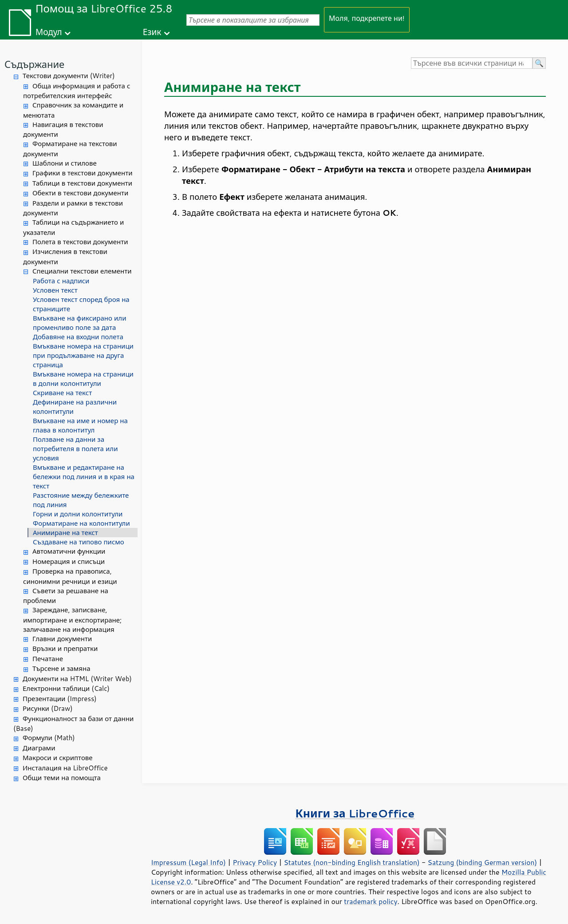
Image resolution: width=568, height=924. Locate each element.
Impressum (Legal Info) (188, 862)
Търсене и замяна (61, 668)
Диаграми (39, 748)
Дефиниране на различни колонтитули (75, 407)
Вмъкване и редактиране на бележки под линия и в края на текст (84, 477)
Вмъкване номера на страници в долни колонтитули (83, 379)
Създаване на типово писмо (79, 542)
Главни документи (62, 639)
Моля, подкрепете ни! (367, 18)
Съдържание (34, 64)
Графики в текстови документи (83, 173)
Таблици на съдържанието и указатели (73, 227)
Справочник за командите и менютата (73, 110)
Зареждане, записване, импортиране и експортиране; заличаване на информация (72, 620)
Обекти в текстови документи (80, 193)
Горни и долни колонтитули (78, 514)
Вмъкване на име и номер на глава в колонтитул (80, 425)
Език (152, 32)
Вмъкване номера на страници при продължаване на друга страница (83, 355)
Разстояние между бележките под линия (81, 500)
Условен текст (55, 290)
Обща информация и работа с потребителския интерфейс (77, 91)
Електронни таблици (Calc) (66, 688)
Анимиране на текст (65, 533)
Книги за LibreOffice (355, 813)
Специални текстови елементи (82, 271)
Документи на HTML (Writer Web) (77, 679)
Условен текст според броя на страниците (81, 304)
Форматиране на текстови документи (70, 149)
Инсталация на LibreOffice (65, 768)
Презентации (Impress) (60, 699)
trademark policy (371, 901)
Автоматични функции (69, 551)
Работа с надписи (61, 281)
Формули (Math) (49, 738)
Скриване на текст (62, 393)
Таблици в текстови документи (82, 183)
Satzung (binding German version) (483, 862)
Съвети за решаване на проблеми (66, 596)
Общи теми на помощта (62, 778)
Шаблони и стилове (65, 163)
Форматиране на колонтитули (81, 523)
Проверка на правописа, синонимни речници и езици (70, 576)
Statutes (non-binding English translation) (351, 862)
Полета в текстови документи (80, 242)
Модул (49, 32)
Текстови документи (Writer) (69, 76)
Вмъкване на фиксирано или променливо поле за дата (79, 323)
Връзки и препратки (65, 648)
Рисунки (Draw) (48, 708)
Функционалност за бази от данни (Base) (73, 724)
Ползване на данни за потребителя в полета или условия (75, 449)
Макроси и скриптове (58, 758)
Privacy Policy (255, 862)
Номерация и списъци (69, 561)
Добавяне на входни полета (78, 337)
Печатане (48, 659)
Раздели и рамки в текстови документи (73, 208)
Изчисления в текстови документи (65, 257)
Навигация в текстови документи (63, 130)
